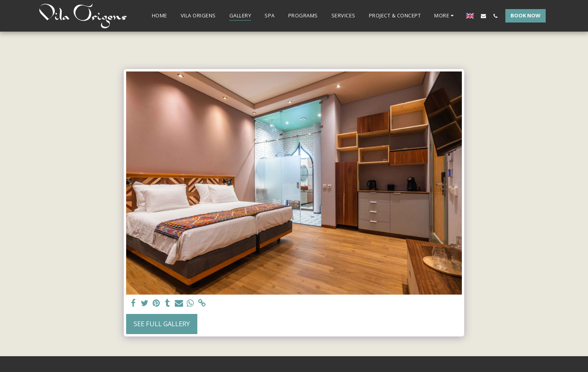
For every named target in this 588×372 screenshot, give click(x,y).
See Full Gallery (162, 324)
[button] (483, 16)
